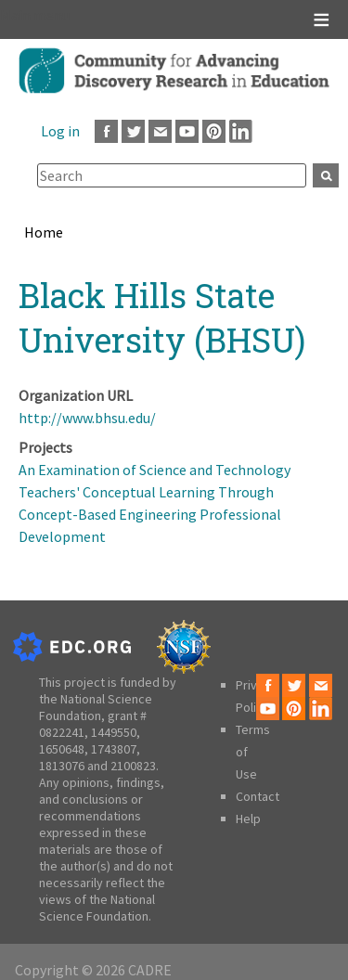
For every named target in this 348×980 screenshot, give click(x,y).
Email (160, 131)
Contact (258, 796)
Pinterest (214, 131)
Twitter (133, 131)
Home (44, 232)
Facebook (106, 131)
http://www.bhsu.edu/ (87, 418)
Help (248, 819)
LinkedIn (241, 131)
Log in (60, 131)
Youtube (187, 131)
